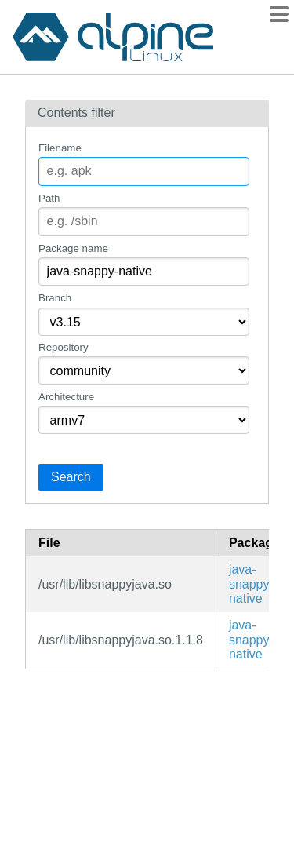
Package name (73, 248)
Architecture (66, 397)
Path (49, 198)
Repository (64, 347)
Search (71, 477)
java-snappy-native (251, 584)
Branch (55, 298)
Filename (60, 148)
